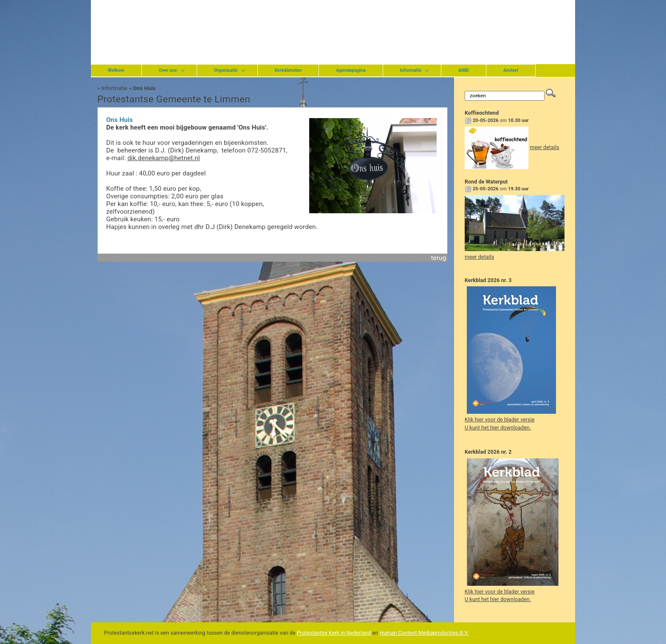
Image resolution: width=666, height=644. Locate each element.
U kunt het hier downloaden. (498, 428)
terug (439, 258)
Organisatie (226, 70)
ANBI (464, 70)
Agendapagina (351, 70)
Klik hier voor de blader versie (500, 420)
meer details (544, 147)
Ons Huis (144, 88)
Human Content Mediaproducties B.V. (424, 633)
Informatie (411, 70)
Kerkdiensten (288, 70)
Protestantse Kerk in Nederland (334, 633)
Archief (511, 70)
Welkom (116, 70)
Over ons (168, 70)
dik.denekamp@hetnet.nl (164, 158)
